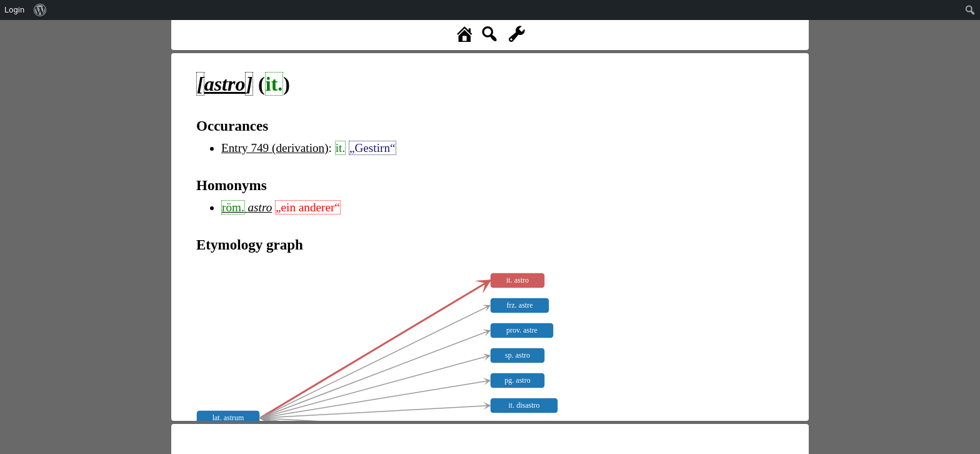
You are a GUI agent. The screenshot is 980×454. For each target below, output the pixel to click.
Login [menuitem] (14, 10)
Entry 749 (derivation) (275, 148)
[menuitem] (40, 10)
